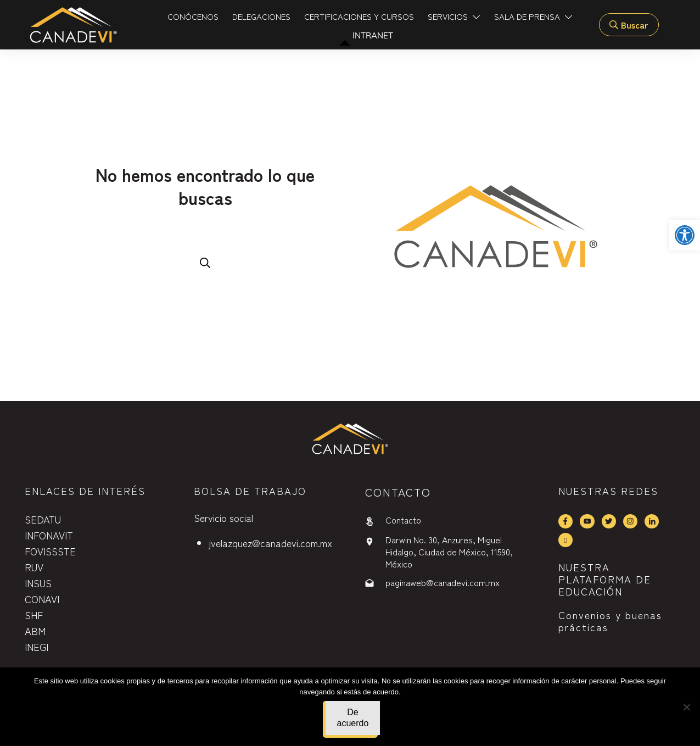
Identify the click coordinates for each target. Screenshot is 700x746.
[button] (685, 235)
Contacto (403, 520)
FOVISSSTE (50, 551)
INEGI (37, 647)
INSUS (38, 583)
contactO (398, 492)
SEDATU (43, 519)
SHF (34, 615)
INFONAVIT (49, 535)
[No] (686, 707)
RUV (34, 567)
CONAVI (42, 599)
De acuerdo (353, 718)
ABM (35, 631)
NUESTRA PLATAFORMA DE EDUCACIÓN (605, 579)
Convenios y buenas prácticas (610, 621)
